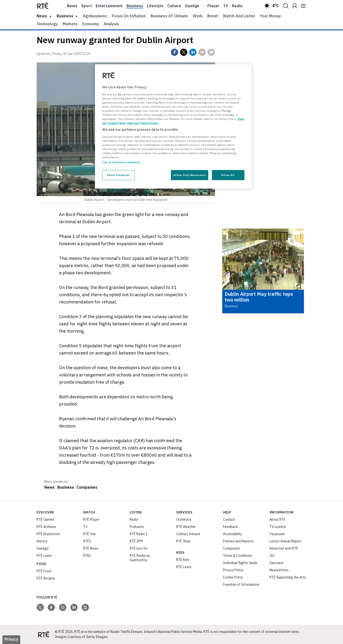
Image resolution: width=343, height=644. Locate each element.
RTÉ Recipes (46, 578)
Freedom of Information (241, 585)
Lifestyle (155, 6)
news (42, 16)
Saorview (276, 563)
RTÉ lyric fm (139, 548)
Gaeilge (192, 6)
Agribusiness (95, 16)
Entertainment (109, 6)
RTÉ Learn (44, 556)
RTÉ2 (87, 541)
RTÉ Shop (183, 541)
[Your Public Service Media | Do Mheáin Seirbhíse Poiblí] (44, 634)
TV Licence (278, 527)
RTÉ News (91, 548)
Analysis (111, 24)
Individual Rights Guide (240, 563)
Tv (226, 6)
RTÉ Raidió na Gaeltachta (140, 558)
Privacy (11, 639)
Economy (91, 24)
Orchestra (184, 519)
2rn (272, 556)
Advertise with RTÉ (284, 548)
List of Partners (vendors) (121, 162)
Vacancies (277, 534)
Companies (87, 487)
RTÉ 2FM (136, 541)
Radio (237, 6)
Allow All (228, 175)
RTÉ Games (45, 519)
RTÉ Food (44, 571)
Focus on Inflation (129, 16)
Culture (174, 6)
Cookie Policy (233, 577)
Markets (70, 24)
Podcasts (137, 527)
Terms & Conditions (238, 556)
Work (198, 16)
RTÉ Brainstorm (48, 534)
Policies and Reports (238, 541)
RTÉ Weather (186, 527)
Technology (47, 24)
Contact (229, 519)
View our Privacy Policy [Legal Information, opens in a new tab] (143, 123)
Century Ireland (188, 534)
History (42, 541)
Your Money (270, 16)
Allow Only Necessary (190, 175)
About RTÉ (277, 519)
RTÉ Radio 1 (139, 534)
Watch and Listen (239, 16)
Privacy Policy (233, 570)
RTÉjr (87, 556)
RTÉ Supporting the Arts (288, 577)
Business (135, 6)
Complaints (232, 548)
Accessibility (232, 534)
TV (85, 527)
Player (213, 6)
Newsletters (279, 570)
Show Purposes (118, 175)
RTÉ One (90, 534)
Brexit (213, 16)
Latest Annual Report (286, 541)
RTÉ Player (91, 519)
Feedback (230, 527)
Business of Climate (169, 16)
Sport (87, 6)
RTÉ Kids (183, 560)
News (72, 6)
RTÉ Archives (46, 527)
